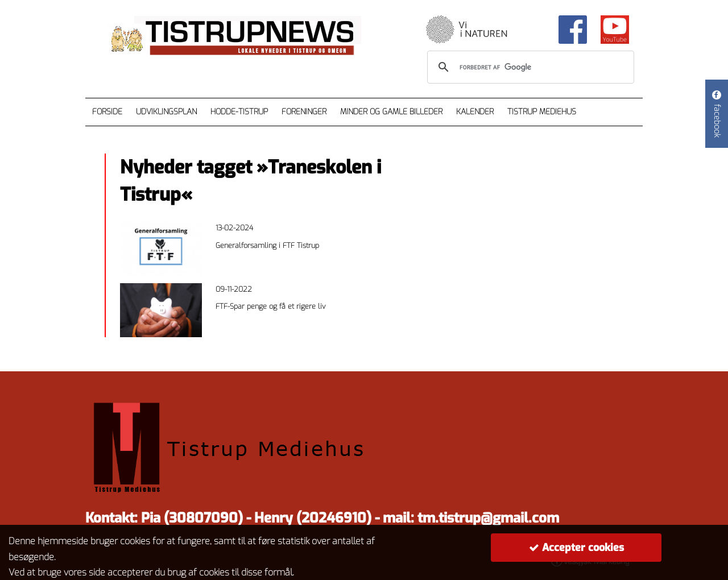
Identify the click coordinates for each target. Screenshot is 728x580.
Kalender (475, 112)
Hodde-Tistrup (239, 112)
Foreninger (304, 112)
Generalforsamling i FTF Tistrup (267, 245)
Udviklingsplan (166, 112)
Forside (107, 112)
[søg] (529, 67)
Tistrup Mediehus (542, 112)
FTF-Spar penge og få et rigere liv (270, 306)
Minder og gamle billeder (391, 112)
